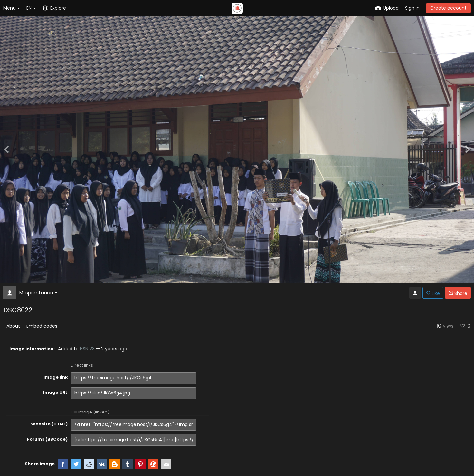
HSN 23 (87, 349)
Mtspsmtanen (38, 292)
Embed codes (42, 326)
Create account (448, 8)
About (13, 326)
